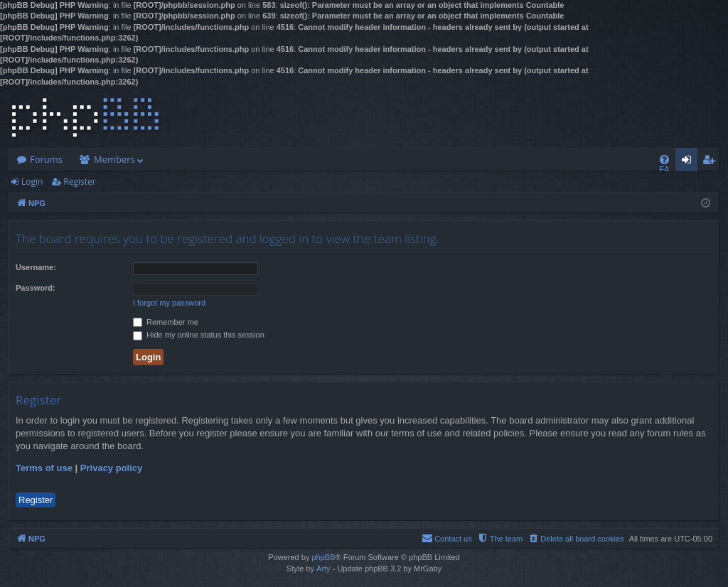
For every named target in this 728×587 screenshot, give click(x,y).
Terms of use (44, 468)
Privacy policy (111, 468)
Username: (36, 267)
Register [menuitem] (712, 162)
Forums (46, 159)
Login (32, 182)
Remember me (166, 322)
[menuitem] (664, 160)
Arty (323, 569)
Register (79, 182)
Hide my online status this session (199, 335)
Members (114, 159)
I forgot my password (169, 303)
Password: (36, 288)
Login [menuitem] (689, 162)
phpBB (323, 557)
